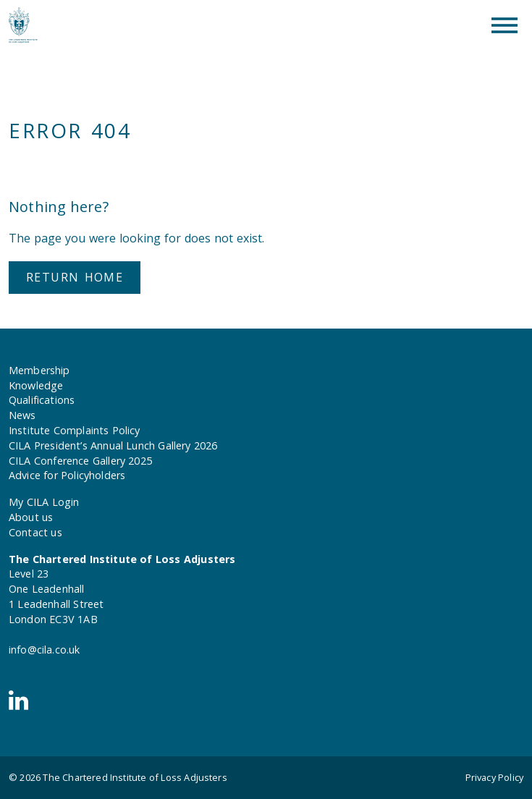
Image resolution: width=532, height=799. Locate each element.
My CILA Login (44, 502)
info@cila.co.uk (44, 650)
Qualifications (42, 400)
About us (31, 517)
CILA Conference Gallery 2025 (80, 461)
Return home (75, 277)
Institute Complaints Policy (75, 430)
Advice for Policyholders (67, 475)
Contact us (35, 532)
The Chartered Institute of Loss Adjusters (135, 777)
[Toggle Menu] (504, 25)
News (22, 415)
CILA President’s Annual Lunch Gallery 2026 (113, 445)
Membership (39, 370)
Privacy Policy (494, 777)
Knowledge (36, 385)
